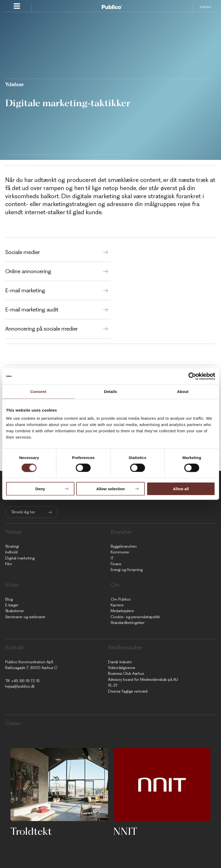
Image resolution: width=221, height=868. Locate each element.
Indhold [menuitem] (11, 552)
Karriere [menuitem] (117, 605)
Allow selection (110, 489)
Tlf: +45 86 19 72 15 (22, 681)
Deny (40, 489)
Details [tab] (111, 391)
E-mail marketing (25, 290)
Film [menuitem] (9, 564)
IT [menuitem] (112, 558)
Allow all (181, 489)
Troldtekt (31, 831)
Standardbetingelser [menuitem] (128, 623)
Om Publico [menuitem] (121, 599)
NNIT (125, 831)
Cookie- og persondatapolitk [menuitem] (135, 617)
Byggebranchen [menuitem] (124, 546)
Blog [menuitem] (9, 599)
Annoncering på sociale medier (42, 329)
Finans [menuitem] (116, 564)
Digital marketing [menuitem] (20, 558)
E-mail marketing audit (32, 309)
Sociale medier (23, 252)
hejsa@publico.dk (20, 686)
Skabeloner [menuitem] (15, 611)
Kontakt (206, 7)
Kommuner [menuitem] (120, 552)
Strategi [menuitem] (12, 546)
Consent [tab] (38, 391)
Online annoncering (28, 271)
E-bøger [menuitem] (12, 605)
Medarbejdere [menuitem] (122, 611)
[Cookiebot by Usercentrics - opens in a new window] (192, 376)
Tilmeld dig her (23, 512)
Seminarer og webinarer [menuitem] (25, 617)
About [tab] (183, 391)
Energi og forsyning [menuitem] (127, 570)
